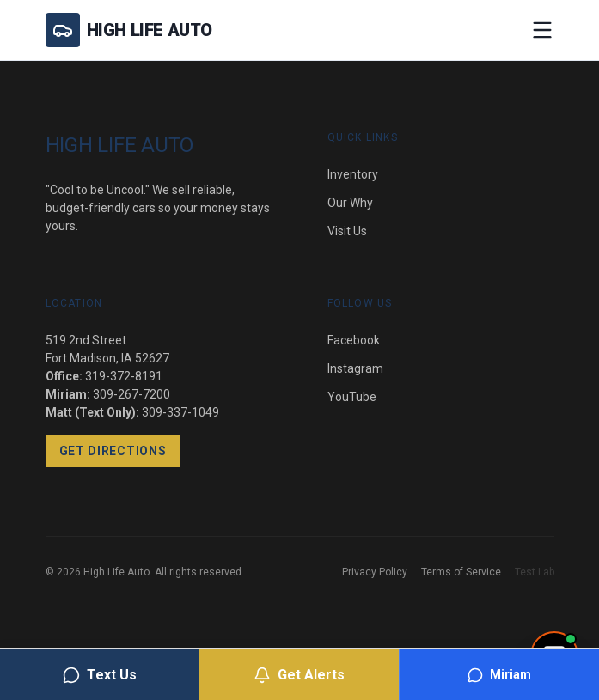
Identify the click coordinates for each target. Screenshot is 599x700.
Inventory (353, 174)
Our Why (350, 203)
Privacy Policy (375, 572)
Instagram (355, 368)
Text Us (100, 675)
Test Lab (535, 572)
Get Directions (113, 451)
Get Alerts (299, 675)
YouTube (352, 397)
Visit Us (347, 231)
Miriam (499, 675)
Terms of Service (461, 572)
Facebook (354, 340)
